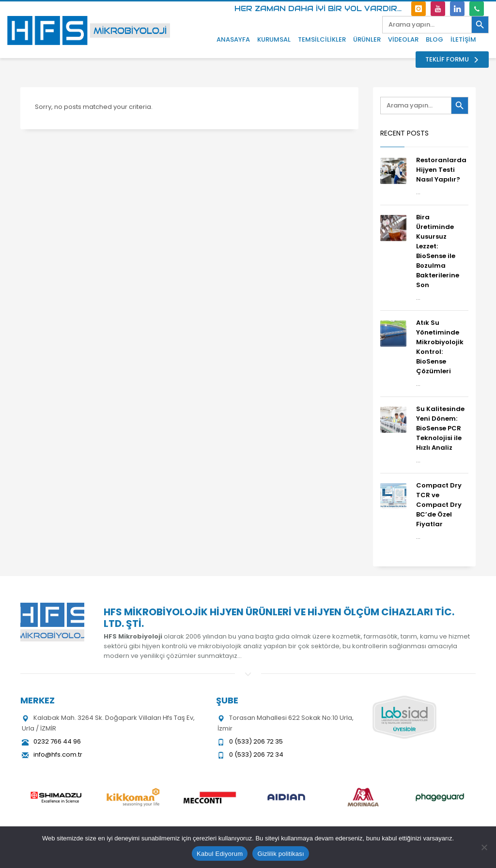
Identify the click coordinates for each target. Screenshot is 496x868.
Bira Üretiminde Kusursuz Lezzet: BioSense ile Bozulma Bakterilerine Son (438, 251)
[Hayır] (484, 847)
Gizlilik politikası (281, 854)
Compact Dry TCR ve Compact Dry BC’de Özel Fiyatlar (439, 505)
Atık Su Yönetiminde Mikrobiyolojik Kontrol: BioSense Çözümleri (440, 347)
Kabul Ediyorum (220, 854)
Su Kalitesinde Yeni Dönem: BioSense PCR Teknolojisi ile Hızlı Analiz (440, 428)
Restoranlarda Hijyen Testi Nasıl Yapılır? (441, 170)
